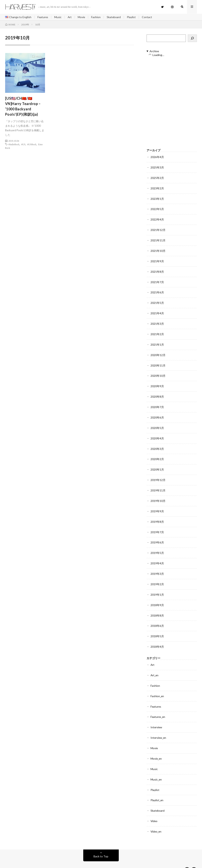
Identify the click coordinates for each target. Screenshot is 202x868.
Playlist (132, 17)
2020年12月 (158, 352)
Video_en (156, 821)
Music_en (156, 769)
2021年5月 (157, 301)
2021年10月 (158, 249)
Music (58, 17)
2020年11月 (158, 362)
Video (154, 810)
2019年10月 (158, 495)
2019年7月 (157, 526)
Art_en (155, 667)
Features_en (158, 708)
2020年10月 (158, 372)
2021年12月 (158, 229)
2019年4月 (157, 557)
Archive (154, 51)
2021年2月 (157, 331)
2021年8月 (157, 270)
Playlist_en (157, 790)
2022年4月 (157, 219)
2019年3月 (157, 567)
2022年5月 (157, 208)
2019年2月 (157, 577)
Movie (82, 17)
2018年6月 (157, 618)
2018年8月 (157, 608)
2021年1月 (157, 342)
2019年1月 (157, 588)
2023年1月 (157, 198)
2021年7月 (157, 280)
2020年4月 (157, 434)
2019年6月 (157, 536)
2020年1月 (157, 465)
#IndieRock (14, 144)
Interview (157, 718)
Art (70, 17)
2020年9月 (157, 383)
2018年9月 (157, 598)
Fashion (97, 17)
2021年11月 (158, 239)
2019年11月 (158, 485)
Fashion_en (157, 687)
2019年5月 (157, 547)
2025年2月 (157, 178)
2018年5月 (157, 628)
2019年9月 (157, 506)
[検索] (192, 38)
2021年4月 (157, 311)
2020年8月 (157, 393)
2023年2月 (157, 188)
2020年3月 (157, 444)
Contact (148, 17)
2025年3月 (157, 167)
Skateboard (115, 17)
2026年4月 (157, 157)
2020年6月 (157, 413)
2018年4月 (157, 639)
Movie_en (156, 749)
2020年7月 (157, 403)
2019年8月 (157, 516)
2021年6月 (157, 290)
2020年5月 (157, 424)
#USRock (32, 144)
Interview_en (159, 728)
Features (43, 17)
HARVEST (35, 859)
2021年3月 (157, 321)
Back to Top (101, 845)
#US (23, 144)
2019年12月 (158, 475)
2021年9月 (157, 260)
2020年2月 (157, 454)
